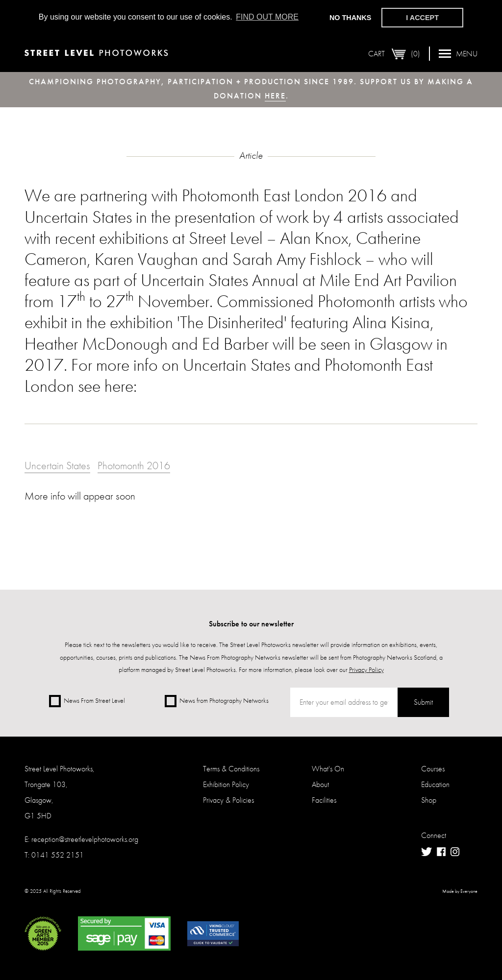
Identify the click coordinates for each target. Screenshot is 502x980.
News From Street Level (87, 701)
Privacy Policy (366, 669)
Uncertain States (57, 466)
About (320, 784)
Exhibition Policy (226, 784)
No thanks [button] (351, 18)
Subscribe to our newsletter (251, 624)
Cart (394, 53)
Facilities (324, 800)
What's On (328, 769)
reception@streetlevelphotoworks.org (85, 839)
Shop (429, 800)
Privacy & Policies (228, 800)
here (275, 96)
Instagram (455, 852)
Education (435, 784)
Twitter (427, 852)
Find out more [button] (267, 17)
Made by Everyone (460, 891)
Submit (423, 702)
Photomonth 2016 (134, 466)
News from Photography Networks (217, 701)
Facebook (441, 852)
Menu (458, 53)
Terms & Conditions (231, 769)
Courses (433, 769)
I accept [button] (422, 18)
